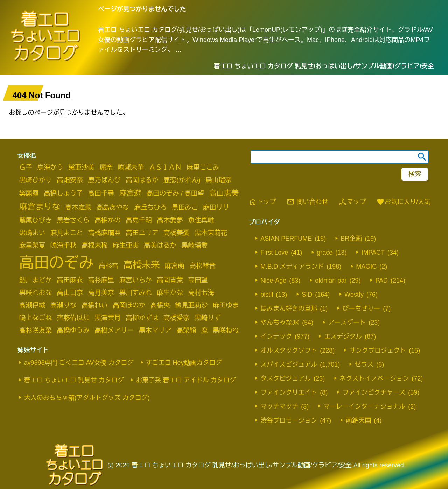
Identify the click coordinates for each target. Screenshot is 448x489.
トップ (262, 202)
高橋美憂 (177, 233)
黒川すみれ (136, 293)
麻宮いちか (136, 280)
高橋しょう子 (63, 193)
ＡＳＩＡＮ (165, 167)
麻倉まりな (40, 207)
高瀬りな (64, 305)
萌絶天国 (358, 420)
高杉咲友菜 (36, 330)
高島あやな (113, 207)
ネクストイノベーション (374, 378)
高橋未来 (142, 265)
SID (307, 295)
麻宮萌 (175, 266)
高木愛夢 (170, 220)
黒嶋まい (32, 233)
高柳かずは (142, 318)
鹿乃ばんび (104, 180)
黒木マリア (155, 330)
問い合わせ (307, 202)
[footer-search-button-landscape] (415, 174)
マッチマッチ (279, 406)
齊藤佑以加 (73, 318)
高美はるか (160, 245)
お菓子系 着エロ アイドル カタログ (186, 380)
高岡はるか (142, 180)
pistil (267, 295)
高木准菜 (78, 207)
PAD (381, 281)
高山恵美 (224, 193)
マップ (352, 202)
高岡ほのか (129, 305)
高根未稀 (95, 245)
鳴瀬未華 (131, 167)
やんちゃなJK (280, 323)
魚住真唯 (201, 220)
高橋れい (95, 305)
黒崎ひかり (36, 180)
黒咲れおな (36, 293)
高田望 (198, 280)
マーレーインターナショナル (364, 406)
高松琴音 (202, 266)
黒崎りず (208, 318)
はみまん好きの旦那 (289, 309)
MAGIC (366, 267)
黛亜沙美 (82, 167)
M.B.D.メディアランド (292, 267)
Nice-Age (273, 281)
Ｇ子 (26, 167)
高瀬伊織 (32, 305)
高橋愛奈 (177, 318)
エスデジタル (343, 336)
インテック (276, 336)
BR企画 (351, 239)
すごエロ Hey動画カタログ (184, 363)
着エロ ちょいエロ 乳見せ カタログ (74, 380)
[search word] (339, 157)
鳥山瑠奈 (219, 180)
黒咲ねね (226, 330)
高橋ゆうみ (73, 330)
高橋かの (108, 220)
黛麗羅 (29, 193)
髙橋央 (160, 305)
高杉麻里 (101, 280)
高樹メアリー (114, 330)
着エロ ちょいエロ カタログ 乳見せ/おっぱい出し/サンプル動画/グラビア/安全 (324, 66)
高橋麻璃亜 (104, 233)
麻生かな (170, 293)
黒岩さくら (73, 220)
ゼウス (364, 364)
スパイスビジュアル (289, 364)
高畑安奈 (70, 180)
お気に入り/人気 (403, 202)
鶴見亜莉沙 (191, 305)
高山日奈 (70, 293)
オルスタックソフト (289, 350)
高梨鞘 (186, 330)
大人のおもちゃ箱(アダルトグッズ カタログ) (87, 398)
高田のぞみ (57, 263)
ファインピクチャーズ (374, 392)
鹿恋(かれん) (182, 180)
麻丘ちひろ (150, 207)
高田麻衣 (70, 280)
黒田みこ (185, 207)
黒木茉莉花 (211, 233)
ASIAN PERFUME (286, 239)
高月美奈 (101, 293)
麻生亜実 (126, 245)
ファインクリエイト (289, 392)
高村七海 (201, 293)
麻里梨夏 (32, 245)
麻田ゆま (226, 305)
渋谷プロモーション (289, 420)
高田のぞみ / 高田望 (175, 193)
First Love (274, 253)
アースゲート (347, 323)
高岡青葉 (170, 280)
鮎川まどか (36, 280)
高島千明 (139, 220)
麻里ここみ (203, 167)
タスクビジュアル (286, 378)
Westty (354, 295)
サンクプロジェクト (378, 350)
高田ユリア (142, 233)
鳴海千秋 (64, 245)
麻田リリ (216, 207)
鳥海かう (51, 167)
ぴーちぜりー (361, 309)
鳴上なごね (36, 318)
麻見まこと (67, 233)
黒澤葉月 (108, 318)
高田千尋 (101, 193)
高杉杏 (109, 266)
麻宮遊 (130, 193)
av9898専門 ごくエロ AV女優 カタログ (79, 363)
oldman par (331, 281)
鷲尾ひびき (36, 220)
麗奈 (106, 167)
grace (325, 253)
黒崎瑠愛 (195, 245)
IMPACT (373, 253)
